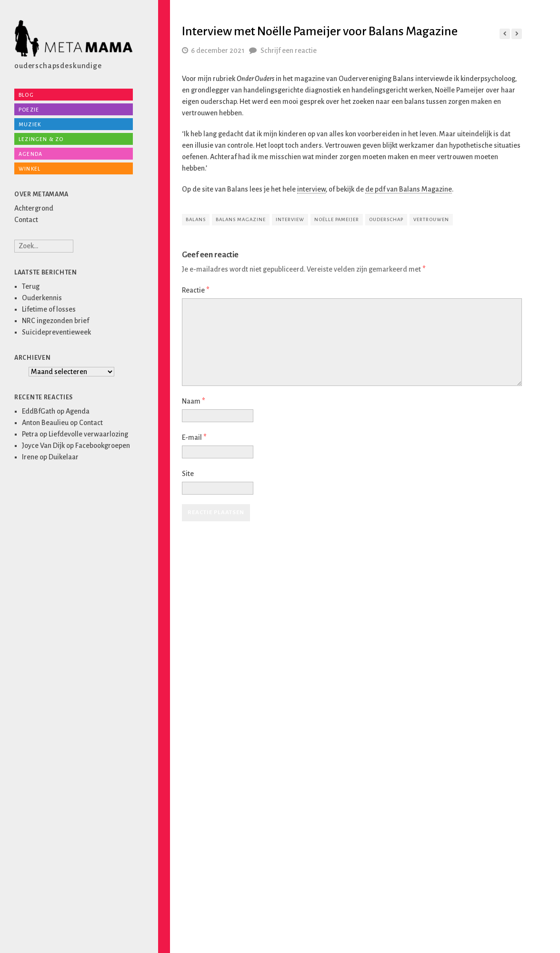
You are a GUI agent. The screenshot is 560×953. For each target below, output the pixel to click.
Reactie (195, 290)
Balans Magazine (241, 219)
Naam (193, 401)
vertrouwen (431, 219)
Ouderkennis (42, 298)
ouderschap (386, 219)
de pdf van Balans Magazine (409, 189)
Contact (26, 220)
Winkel (30, 169)
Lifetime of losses (49, 309)
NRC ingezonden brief (55, 321)
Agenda (30, 154)
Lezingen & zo (41, 139)
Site (188, 474)
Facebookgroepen (103, 446)
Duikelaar (64, 457)
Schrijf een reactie (289, 51)
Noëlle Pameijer (337, 219)
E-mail (194, 437)
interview (311, 189)
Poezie (29, 110)
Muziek (30, 124)
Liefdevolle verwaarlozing (88, 434)
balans (196, 219)
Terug (31, 286)
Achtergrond (34, 208)
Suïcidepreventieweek (56, 332)
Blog (26, 95)
